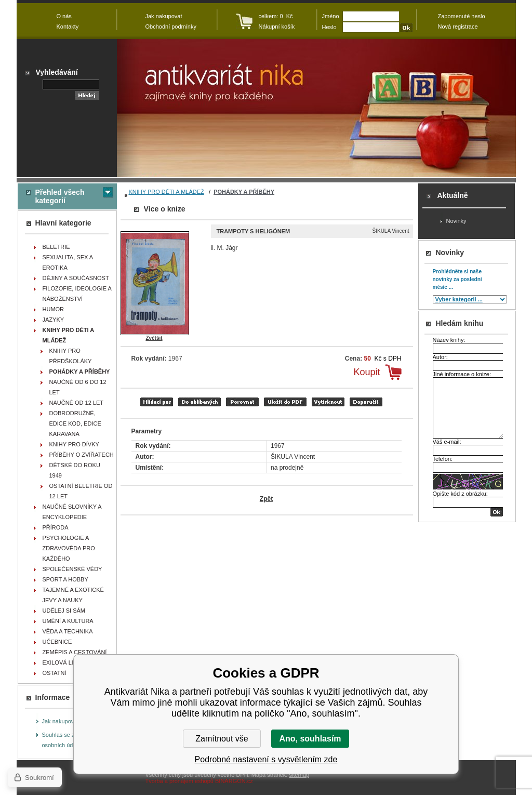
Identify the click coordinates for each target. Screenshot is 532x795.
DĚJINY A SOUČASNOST (76, 278)
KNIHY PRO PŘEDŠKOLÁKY (71, 356)
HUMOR (54, 309)
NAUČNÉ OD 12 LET (77, 403)
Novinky (456, 221)
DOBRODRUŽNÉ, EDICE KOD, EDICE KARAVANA (75, 423)
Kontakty (68, 27)
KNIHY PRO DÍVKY (74, 444)
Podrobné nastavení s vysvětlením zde (266, 759)
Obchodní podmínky (171, 27)
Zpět (266, 499)
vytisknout (328, 402)
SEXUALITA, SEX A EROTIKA (68, 262)
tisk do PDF (285, 402)
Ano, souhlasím (310, 739)
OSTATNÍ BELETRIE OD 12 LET (81, 491)
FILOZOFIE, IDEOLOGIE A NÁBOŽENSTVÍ (77, 294)
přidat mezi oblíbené (199, 402)
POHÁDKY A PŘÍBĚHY (244, 192)
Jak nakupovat (61, 721)
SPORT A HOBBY (65, 579)
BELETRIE (56, 247)
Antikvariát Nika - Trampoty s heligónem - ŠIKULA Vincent (316, 108)
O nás (64, 16)
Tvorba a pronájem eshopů (179, 781)
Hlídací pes (157, 402)
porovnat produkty (242, 402)
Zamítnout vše (222, 739)
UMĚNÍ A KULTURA (68, 621)
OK (497, 512)
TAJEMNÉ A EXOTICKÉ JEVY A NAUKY (73, 595)
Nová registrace (458, 27)
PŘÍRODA (56, 527)
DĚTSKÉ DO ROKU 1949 (75, 470)
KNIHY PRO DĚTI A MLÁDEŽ (167, 192)
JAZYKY (54, 320)
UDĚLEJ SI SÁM (64, 611)
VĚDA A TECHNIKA (68, 631)
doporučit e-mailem (366, 402)
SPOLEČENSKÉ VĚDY (72, 569)
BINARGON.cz (234, 781)
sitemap (299, 775)
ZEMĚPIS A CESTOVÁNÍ (75, 652)
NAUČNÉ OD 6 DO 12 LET (78, 387)
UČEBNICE (57, 642)
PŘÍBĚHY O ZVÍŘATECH (82, 455)
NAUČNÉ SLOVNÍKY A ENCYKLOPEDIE (72, 512)
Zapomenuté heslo (462, 16)
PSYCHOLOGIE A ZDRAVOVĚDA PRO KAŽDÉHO (69, 548)
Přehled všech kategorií (60, 196)
